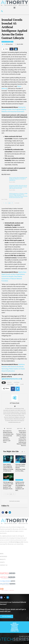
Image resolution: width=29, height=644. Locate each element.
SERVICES (14, 628)
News (12, 42)
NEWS (15, 623)
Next (11, 203)
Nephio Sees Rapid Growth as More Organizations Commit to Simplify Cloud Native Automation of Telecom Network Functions (14, 276)
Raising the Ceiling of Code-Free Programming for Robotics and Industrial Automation (14, 109)
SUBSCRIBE (15, 630)
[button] (14, 8)
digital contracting (10, 384)
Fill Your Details (7, 616)
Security (18, 462)
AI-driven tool (9, 382)
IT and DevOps (6, 480)
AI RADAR (14, 627)
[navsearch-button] (2, 12)
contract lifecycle (17, 382)
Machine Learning (6, 42)
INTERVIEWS (14, 624)
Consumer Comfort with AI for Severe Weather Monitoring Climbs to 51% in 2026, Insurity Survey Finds (18, 187)
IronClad (17, 384)
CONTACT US (15, 631)
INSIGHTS (14, 626)
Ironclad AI (22, 384)
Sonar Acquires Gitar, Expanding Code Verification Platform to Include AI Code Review (18, 179)
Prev (5, 203)
